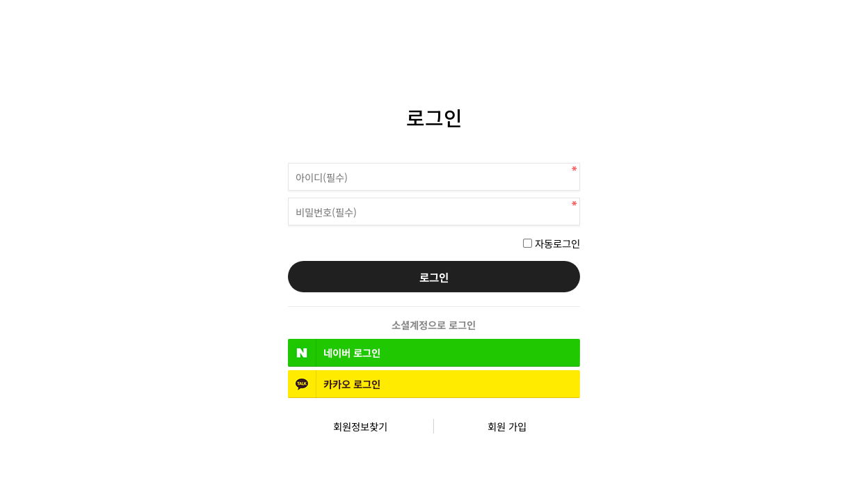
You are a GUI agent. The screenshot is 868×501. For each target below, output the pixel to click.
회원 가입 (507, 426)
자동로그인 (557, 243)
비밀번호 (288, 160)
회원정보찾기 (360, 426)
